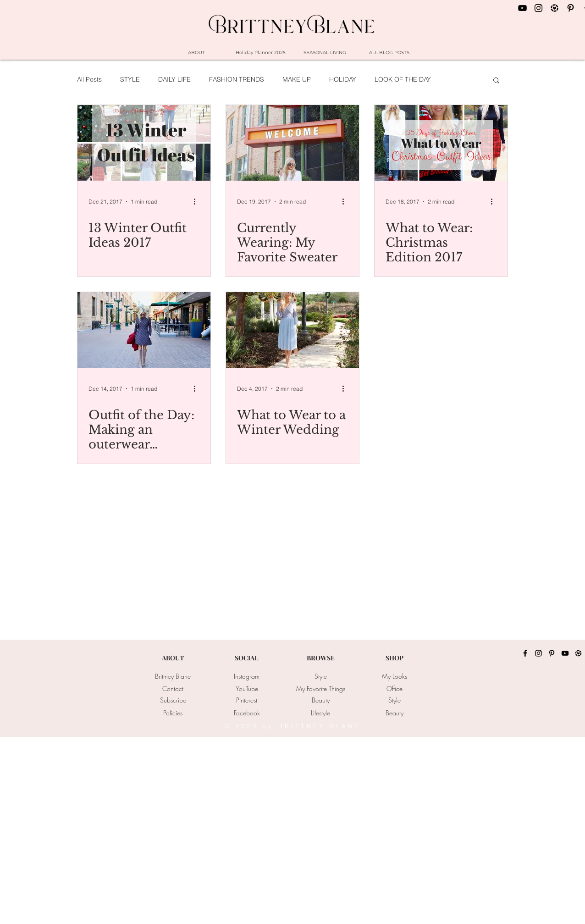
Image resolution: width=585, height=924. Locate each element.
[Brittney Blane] (173, 676)
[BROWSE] (320, 658)
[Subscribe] (173, 700)
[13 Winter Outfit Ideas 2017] (144, 143)
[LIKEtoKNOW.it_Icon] (555, 8)
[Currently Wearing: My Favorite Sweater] (292, 143)
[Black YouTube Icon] (522, 8)
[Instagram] (247, 676)
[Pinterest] (247, 700)
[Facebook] (247, 713)
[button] (496, 81)
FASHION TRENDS (237, 79)
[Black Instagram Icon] (538, 8)
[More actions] (198, 201)
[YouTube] (247, 689)
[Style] (320, 676)
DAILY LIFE (174, 79)
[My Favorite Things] (320, 689)
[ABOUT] (173, 658)
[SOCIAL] (247, 658)
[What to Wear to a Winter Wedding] (292, 330)
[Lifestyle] (320, 713)
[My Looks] (394, 676)
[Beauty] (320, 700)
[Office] (394, 689)
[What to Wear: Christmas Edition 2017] (441, 143)
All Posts (89, 79)
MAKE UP (297, 79)
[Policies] (173, 713)
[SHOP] (394, 658)
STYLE (130, 79)
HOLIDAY (343, 79)
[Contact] (173, 689)
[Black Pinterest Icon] (571, 8)
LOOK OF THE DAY (403, 79)
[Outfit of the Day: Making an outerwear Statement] (144, 330)
